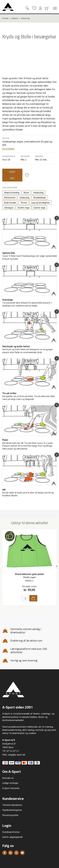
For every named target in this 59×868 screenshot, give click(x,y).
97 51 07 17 (13, 751)
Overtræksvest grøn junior (29, 574)
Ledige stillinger (10, 783)
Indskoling (38, 192)
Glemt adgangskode (12, 837)
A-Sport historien (11, 788)
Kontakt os (8, 778)
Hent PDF (12, 175)
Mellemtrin (10, 197)
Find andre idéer (10, 187)
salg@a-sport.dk (16, 755)
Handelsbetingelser (12, 810)
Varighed (39, 156)
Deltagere (25, 156)
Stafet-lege (23, 208)
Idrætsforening (12, 192)
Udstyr (6, 138)
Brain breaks (10, 203)
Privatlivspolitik (10, 815)
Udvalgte (9, 208)
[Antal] (25, 598)
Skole (26, 192)
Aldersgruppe (9, 156)
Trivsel (24, 203)
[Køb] (33, 598)
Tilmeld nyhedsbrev (12, 805)
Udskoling (24, 197)
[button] (2, 566)
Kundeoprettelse (11, 832)
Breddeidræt (40, 197)
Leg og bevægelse (40, 203)
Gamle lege (39, 208)
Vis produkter (8, 149)
